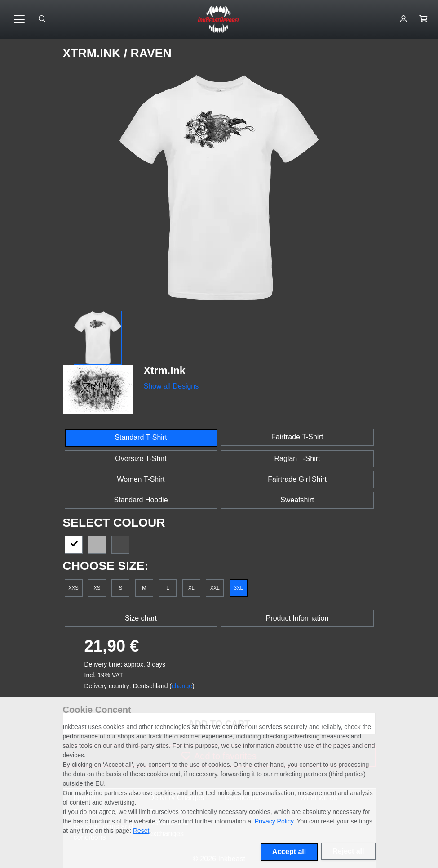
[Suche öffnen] (42, 19)
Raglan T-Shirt (297, 459)
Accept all (289, 852)
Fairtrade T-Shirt (297, 437)
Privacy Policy (274, 821)
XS (97, 588)
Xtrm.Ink (93, 53)
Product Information (297, 618)
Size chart (141, 618)
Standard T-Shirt (141, 437)
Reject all (348, 851)
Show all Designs (171, 386)
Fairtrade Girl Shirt (297, 479)
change (182, 686)
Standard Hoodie (141, 500)
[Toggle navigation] (19, 19)
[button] (423, 19)
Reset (141, 831)
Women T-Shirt (141, 479)
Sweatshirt (297, 500)
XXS (73, 588)
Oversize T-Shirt (141, 459)
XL (191, 588)
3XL (239, 588)
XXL (215, 588)
